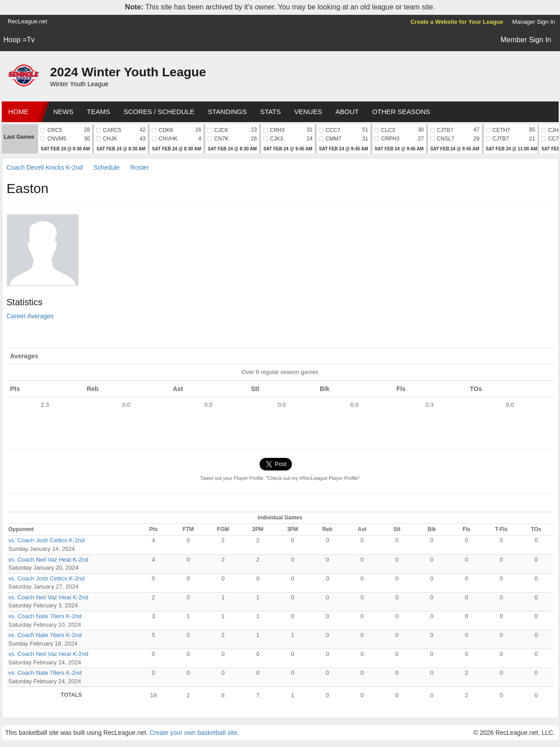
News (64, 112)
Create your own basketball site (193, 733)
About (347, 112)
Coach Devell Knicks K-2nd (45, 167)
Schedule (106, 167)
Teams (99, 112)
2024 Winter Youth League (128, 72)
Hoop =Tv (19, 40)
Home (19, 112)
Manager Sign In (534, 22)
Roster (139, 167)
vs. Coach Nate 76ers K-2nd (45, 616)
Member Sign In (526, 40)
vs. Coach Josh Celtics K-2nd (47, 540)
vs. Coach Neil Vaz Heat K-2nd (49, 560)
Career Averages (30, 316)
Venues (308, 112)
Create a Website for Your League (457, 22)
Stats (270, 112)
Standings (227, 112)
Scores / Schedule (159, 112)
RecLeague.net (27, 21)
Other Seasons (401, 112)
